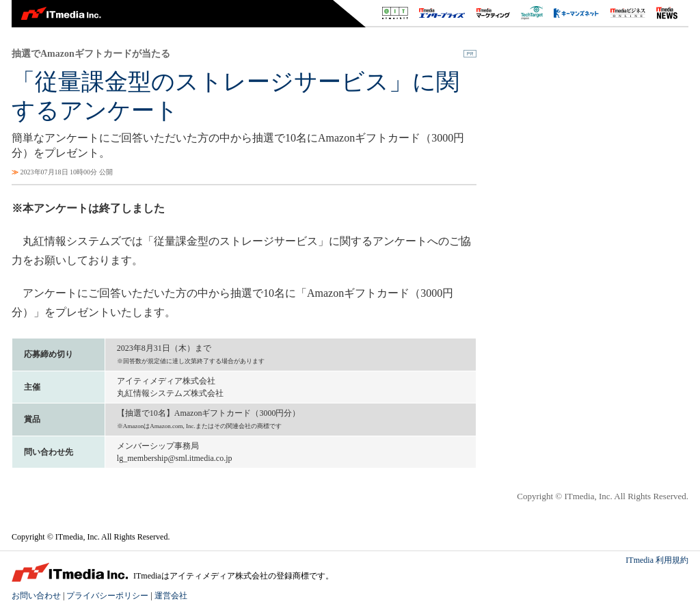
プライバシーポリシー (107, 596)
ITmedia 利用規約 (657, 560)
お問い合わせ (36, 596)
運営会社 (171, 596)
